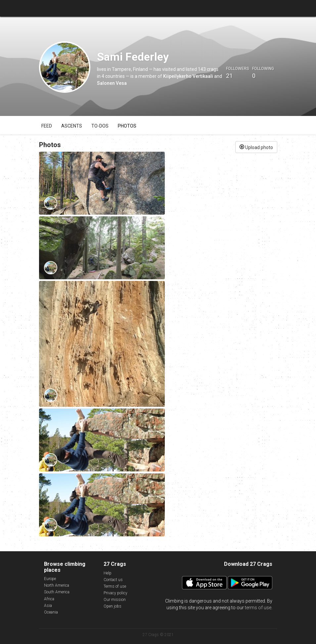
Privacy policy (115, 593)
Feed (47, 126)
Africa (49, 599)
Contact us (113, 580)
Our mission (115, 600)
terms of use (258, 608)
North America (57, 585)
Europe (50, 579)
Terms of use (115, 586)
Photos (127, 126)
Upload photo (256, 147)
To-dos (100, 126)
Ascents (72, 126)
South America (57, 592)
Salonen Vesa (112, 83)
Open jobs (113, 606)
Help (108, 573)
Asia (48, 606)
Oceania (51, 612)
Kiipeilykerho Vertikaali (188, 76)
